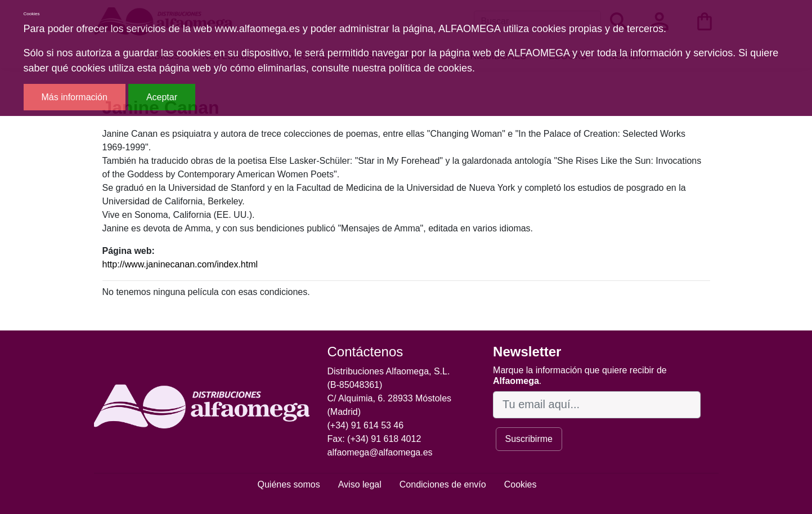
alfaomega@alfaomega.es (380, 452)
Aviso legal (360, 484)
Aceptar (162, 97)
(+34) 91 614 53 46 (366, 425)
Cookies (521, 484)
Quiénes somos (289, 484)
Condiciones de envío (443, 484)
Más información (75, 97)
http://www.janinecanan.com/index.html (180, 264)
